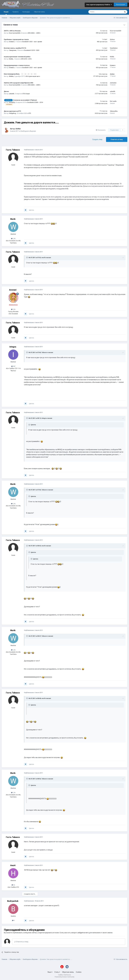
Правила (15, 12)
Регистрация (121, 4)
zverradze (113, 83)
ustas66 (12, 94)
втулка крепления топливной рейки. (17, 57)
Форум (6, 13)
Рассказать (101, 130)
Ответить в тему (117, 139)
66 (13, 885)
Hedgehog (12, 113)
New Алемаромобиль (12, 74)
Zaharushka (114, 111)
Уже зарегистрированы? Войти (99, 5)
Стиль (57, 972)
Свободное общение (28, 131)
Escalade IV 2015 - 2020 (32, 50)
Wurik (13, 219)
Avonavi (13, 290)
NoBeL (11, 59)
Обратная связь (39, 12)
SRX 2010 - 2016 (26, 59)
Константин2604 (15, 33)
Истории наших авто (33, 76)
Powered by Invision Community (64, 977)
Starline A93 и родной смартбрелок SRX (19, 83)
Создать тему (97, 139)
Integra (13, 347)
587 (13, 366)
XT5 (30, 113)
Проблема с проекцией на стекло (16, 39)
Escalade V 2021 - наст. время (32, 42)
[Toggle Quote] (27, 257)
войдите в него (83, 933)
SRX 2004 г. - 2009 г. (34, 33)
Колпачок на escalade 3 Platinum (25, 100)
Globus (112, 39)
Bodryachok (13, 901)
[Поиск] (99, 12)
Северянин (13, 50)
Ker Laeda (113, 101)
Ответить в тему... (22, 942)
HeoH (13, 865)
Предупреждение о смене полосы (17, 65)
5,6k (13, 309)
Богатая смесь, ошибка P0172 (15, 48)
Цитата (32, 210)
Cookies (79, 972)
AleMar (11, 76)
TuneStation (114, 48)
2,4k (13, 238)
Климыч (12, 42)
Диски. (7, 91)
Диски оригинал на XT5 (12, 111)
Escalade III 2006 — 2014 (35, 102)
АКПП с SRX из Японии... (13, 31)
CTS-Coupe (26, 94)
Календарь (26, 12)
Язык (50, 972)
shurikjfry (12, 102)
